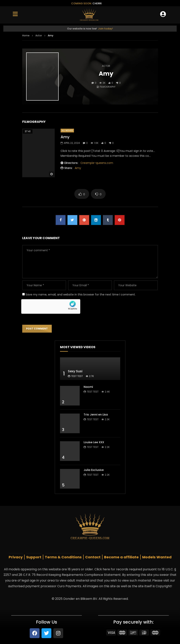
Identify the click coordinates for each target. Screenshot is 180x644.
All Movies (67, 131)
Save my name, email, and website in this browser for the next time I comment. (81, 294)
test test (77, 376)
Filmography (108, 87)
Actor (39, 35)
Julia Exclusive (94, 470)
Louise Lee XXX (94, 442)
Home (26, 35)
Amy (65, 137)
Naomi (88, 387)
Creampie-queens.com (97, 163)
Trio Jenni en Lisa (96, 415)
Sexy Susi (75, 371)
